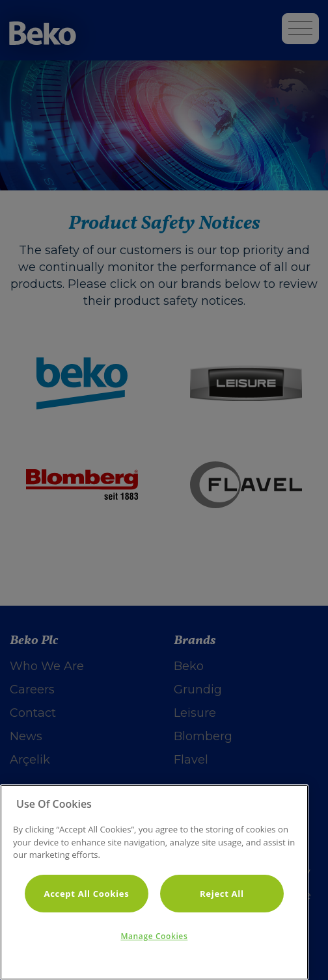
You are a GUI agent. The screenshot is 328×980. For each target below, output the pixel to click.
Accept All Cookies (86, 894)
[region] (154, 882)
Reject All (222, 894)
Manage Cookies (154, 936)
